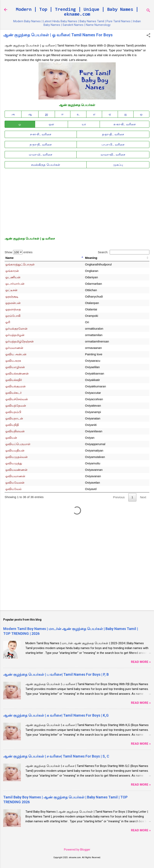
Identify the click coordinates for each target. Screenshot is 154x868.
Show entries (19, 252)
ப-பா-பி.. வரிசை (113, 144)
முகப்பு (118, 165)
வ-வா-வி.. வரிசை (113, 154)
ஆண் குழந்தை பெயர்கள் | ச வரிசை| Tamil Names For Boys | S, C (56, 756)
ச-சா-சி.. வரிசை (41, 134)
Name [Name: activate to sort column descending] (10, 258)
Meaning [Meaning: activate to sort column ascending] (91, 258)
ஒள (51, 124)
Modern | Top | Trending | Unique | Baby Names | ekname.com (77, 12)
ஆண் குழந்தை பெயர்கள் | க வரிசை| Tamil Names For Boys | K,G (56, 715)
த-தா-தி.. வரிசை (113, 134)
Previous (119, 497)
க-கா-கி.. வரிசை (125, 124)
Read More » (141, 662)
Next (143, 497)
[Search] (148, 11)
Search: (124, 252)
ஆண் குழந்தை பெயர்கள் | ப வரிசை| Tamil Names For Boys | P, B (56, 674)
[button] (148, 36)
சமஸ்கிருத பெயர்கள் (46, 165)
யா (84, 124)
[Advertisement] (77, 199)
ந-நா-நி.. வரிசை (41, 144)
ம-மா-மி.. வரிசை (41, 154)
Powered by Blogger (77, 850)
